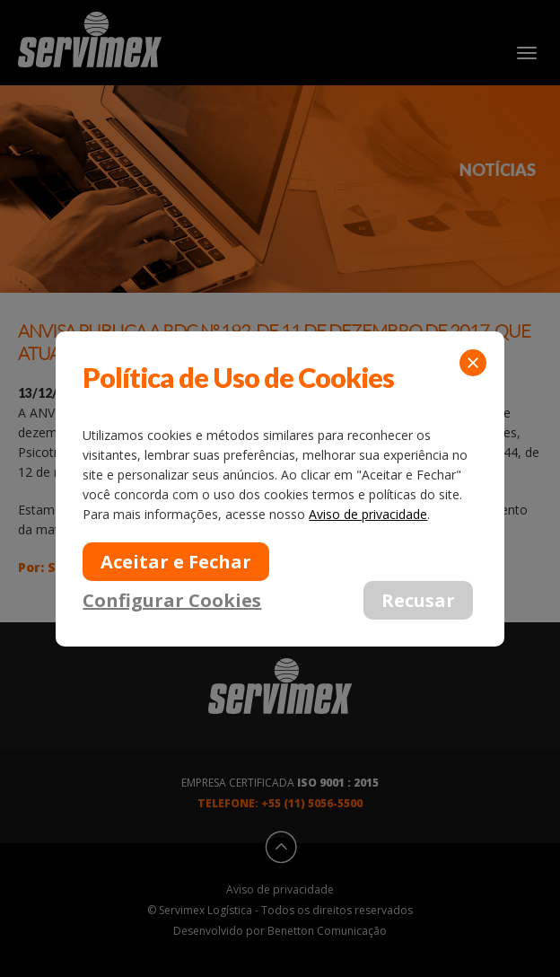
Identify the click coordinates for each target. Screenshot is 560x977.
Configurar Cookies (172, 599)
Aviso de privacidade (368, 514)
